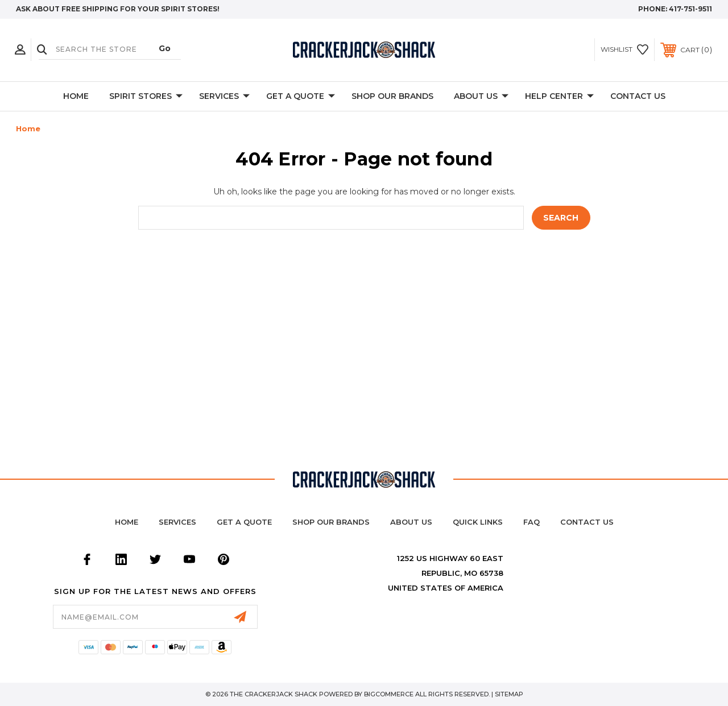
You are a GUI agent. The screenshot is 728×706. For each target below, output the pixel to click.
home (127, 522)
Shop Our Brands (392, 96)
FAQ (531, 522)
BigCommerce (389, 694)
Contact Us (638, 96)
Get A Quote (301, 97)
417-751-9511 (690, 9)
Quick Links (478, 522)
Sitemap (509, 694)
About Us (481, 97)
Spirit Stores (146, 97)
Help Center (559, 97)
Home (76, 96)
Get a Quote (244, 522)
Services (224, 97)
